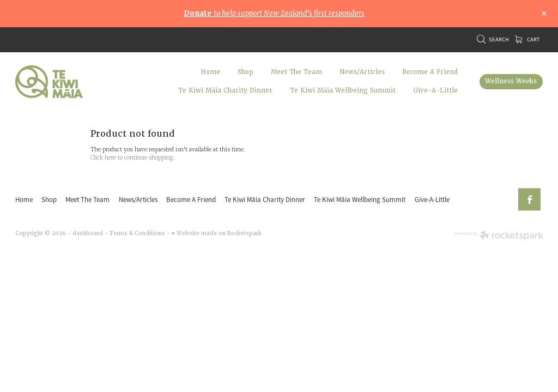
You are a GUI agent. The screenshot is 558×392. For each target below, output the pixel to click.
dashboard (88, 233)
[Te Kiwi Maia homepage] (68, 82)
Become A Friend (430, 72)
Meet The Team (296, 72)
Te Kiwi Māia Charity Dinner (225, 91)
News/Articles (362, 72)
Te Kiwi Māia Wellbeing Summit (343, 91)
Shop (245, 72)
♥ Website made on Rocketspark (217, 233)
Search (493, 39)
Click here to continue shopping (132, 158)
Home (210, 72)
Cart (527, 39)
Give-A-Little (435, 91)
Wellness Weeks (511, 81)
